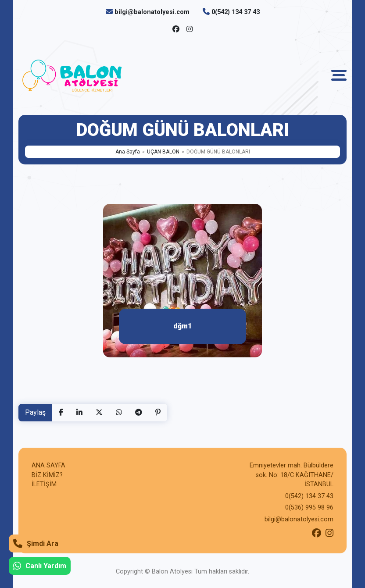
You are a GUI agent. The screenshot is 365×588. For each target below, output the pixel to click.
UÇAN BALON (163, 152)
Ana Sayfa (128, 152)
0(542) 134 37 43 (236, 12)
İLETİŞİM (44, 484)
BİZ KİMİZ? (47, 475)
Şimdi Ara (36, 543)
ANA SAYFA (48, 465)
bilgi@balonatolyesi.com (152, 12)
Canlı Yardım (40, 566)
